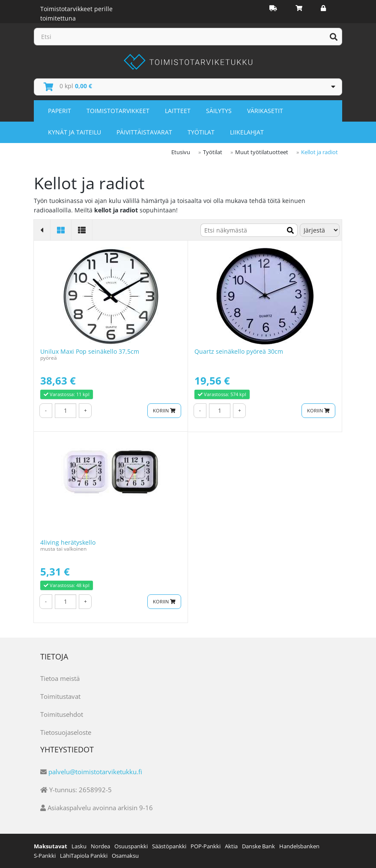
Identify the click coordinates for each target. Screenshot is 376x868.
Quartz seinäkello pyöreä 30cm (239, 351)
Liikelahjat (247, 132)
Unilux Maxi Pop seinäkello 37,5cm (90, 351)
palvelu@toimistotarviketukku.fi (95, 772)
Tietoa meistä (60, 678)
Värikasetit (265, 111)
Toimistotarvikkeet (118, 111)
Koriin (164, 410)
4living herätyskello (68, 542)
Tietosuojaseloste (66, 732)
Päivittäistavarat (144, 132)
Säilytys (219, 111)
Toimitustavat (60, 696)
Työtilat (201, 132)
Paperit (60, 111)
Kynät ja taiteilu (75, 132)
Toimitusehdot (62, 714)
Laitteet (178, 111)
